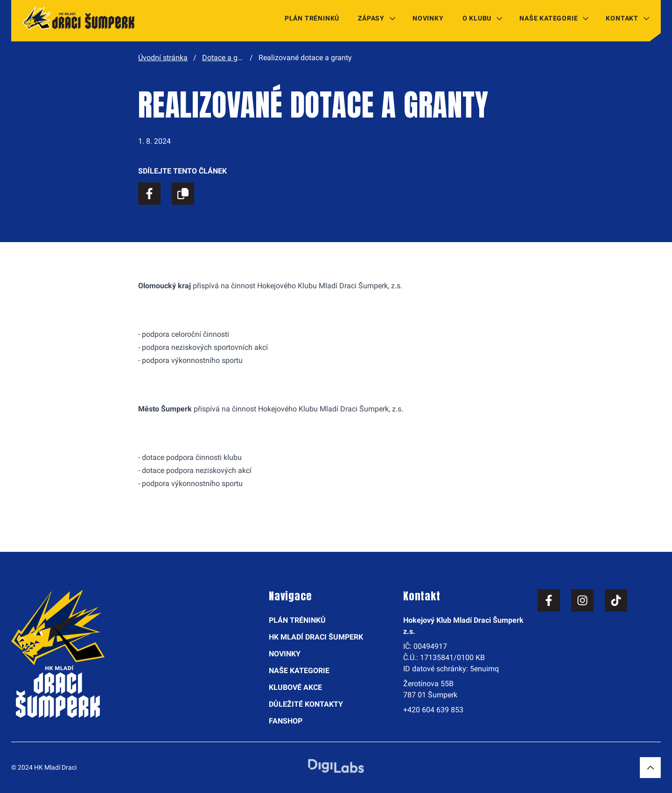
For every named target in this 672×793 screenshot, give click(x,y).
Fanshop (286, 721)
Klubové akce (295, 687)
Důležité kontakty (306, 704)
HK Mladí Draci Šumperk (316, 637)
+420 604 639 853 (433, 710)
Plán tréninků (312, 18)
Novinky (428, 18)
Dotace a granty (228, 58)
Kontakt (622, 18)
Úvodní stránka (163, 58)
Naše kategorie (549, 18)
